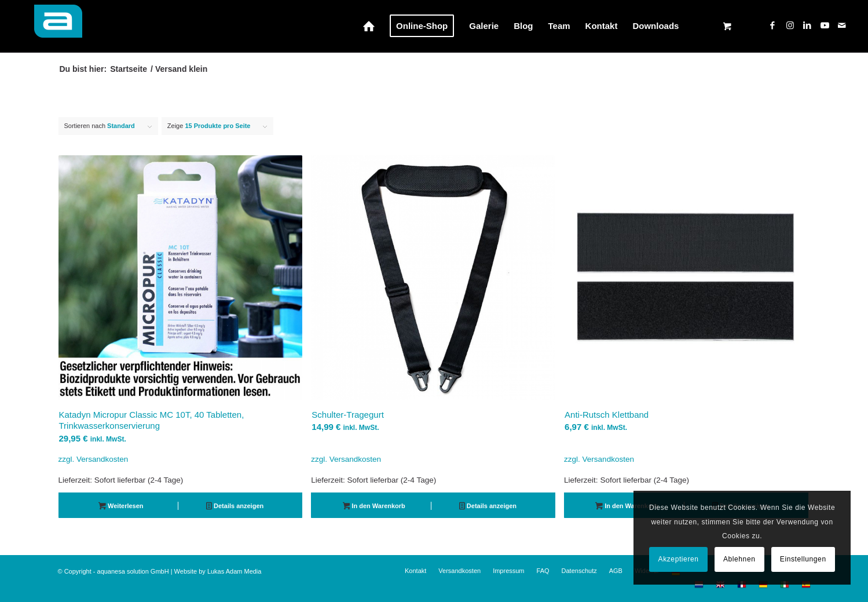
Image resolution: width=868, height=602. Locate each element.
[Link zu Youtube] (825, 25)
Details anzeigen (235, 507)
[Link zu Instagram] (790, 25)
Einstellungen (803, 559)
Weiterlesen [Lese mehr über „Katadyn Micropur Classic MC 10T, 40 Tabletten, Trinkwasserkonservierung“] (121, 507)
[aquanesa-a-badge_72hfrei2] (52, 26)
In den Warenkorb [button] (374, 507)
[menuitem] (369, 26)
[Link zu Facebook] (772, 25)
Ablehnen (739, 559)
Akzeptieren (679, 559)
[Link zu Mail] (842, 25)
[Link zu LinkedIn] (807, 25)
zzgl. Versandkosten (94, 459)
